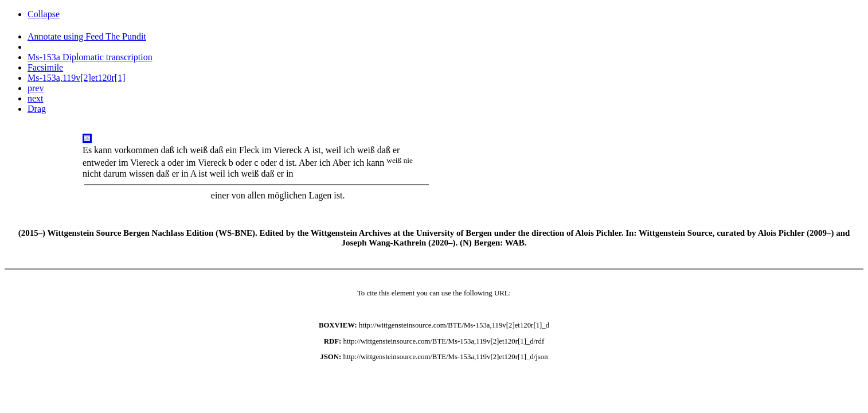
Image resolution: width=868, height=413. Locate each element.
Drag (37, 109)
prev (36, 88)
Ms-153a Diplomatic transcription (90, 57)
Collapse (44, 14)
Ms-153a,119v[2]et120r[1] (76, 78)
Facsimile (45, 67)
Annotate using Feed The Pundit (87, 36)
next (36, 98)
